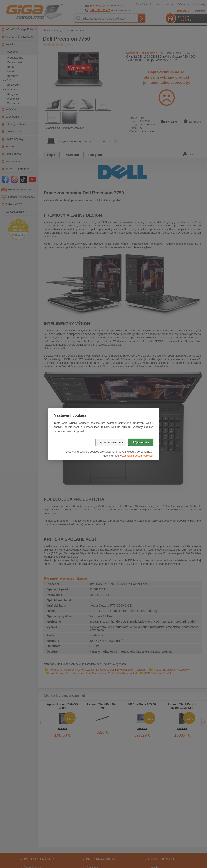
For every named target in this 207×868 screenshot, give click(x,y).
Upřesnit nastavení (111, 442)
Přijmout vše (141, 442)
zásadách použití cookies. (138, 456)
